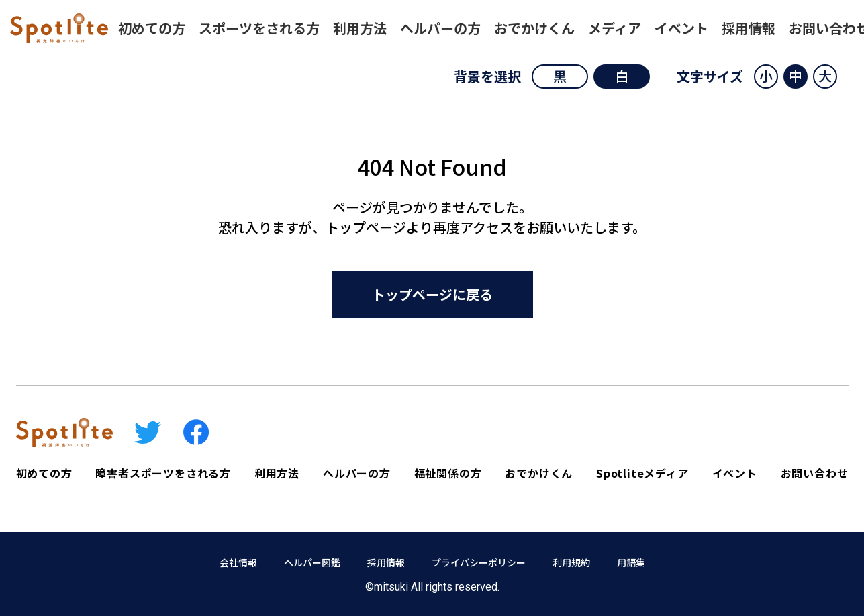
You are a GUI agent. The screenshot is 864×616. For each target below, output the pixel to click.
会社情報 (238, 562)
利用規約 (571, 562)
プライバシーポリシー (479, 562)
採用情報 (386, 562)
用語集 (631, 562)
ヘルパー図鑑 (312, 562)
